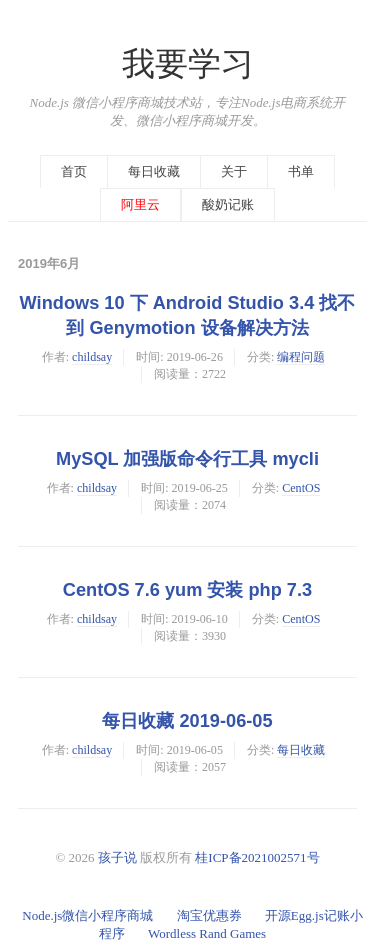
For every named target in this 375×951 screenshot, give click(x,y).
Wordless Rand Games (207, 933)
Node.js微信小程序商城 (87, 915)
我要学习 (188, 64)
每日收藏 (154, 171)
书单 (301, 171)
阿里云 (140, 204)
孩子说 (117, 857)
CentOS (301, 488)
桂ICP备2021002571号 (257, 857)
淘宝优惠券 (209, 915)
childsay (92, 357)
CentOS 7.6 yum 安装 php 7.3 (187, 590)
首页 (74, 171)
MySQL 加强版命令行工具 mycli (187, 459)
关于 (234, 171)
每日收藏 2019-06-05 (187, 721)
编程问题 (301, 357)
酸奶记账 (228, 204)
